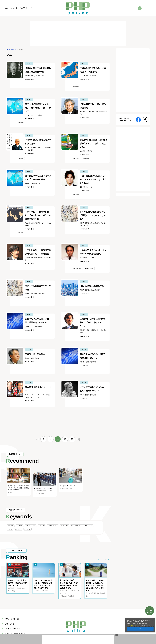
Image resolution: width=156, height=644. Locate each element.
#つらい (10, 529)
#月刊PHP (27, 529)
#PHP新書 (86, 158)
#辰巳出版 (42, 526)
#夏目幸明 (76, 194)
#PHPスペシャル (53, 526)
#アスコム (18, 529)
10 (51, 439)
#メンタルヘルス (31, 526)
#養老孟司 (76, 158)
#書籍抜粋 (11, 526)
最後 (78, 439)
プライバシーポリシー (134, 625)
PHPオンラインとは (12, 619)
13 (72, 439)
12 (65, 439)
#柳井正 (21, 158)
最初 (38, 439)
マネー (29, 63)
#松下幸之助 (77, 268)
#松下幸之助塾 (89, 268)
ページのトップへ (150, 610)
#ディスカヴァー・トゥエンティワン (82, 526)
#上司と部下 (64, 526)
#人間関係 (20, 526)
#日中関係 (76, 87)
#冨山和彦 (21, 233)
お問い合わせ (9, 624)
